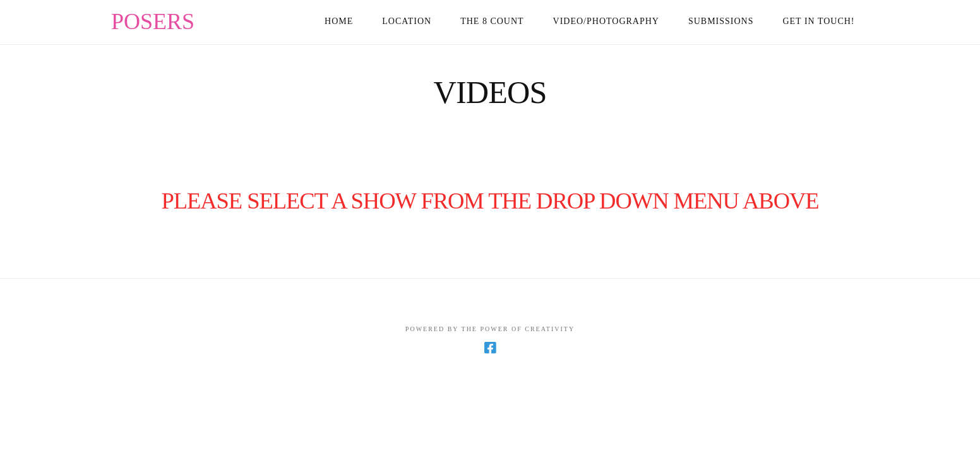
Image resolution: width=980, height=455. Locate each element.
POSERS (153, 21)
